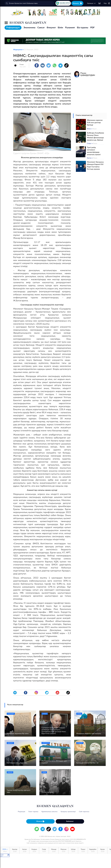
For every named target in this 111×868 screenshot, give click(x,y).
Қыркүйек (93, 850)
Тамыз (83, 850)
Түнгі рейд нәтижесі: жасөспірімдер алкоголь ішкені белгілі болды (94, 152)
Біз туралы (83, 28)
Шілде (73, 850)
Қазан (102, 850)
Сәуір (44, 850)
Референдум (13, 28)
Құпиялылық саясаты (49, 812)
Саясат (41, 28)
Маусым (63, 850)
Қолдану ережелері (68, 812)
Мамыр (54, 850)
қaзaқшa (91, 3)
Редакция (22, 812)
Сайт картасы (84, 812)
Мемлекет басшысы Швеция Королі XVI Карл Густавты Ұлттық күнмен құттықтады (95, 167)
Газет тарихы (33, 812)
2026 (5, 850)
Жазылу (77, 3)
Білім (60, 28)
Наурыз (34, 850)
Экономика (29, 28)
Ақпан (24, 850)
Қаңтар (15, 850)
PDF (92, 28)
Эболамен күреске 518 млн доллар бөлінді (95, 123)
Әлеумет (51, 28)
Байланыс (70, 821)
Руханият (70, 28)
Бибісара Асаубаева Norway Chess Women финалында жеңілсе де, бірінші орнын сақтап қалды (95, 139)
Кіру (107, 3)
